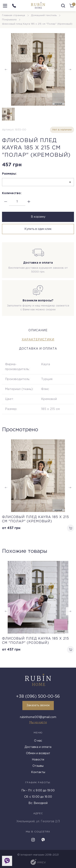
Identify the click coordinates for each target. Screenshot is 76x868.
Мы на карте (38, 722)
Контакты (38, 772)
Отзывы (38, 766)
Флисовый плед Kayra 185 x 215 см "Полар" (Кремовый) (35, 519)
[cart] (72, 6)
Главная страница (14, 15)
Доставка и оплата (38, 747)
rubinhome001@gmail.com (38, 717)
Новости (38, 760)
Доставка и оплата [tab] (38, 349)
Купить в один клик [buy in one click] (38, 229)
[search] (63, 6)
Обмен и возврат (38, 753)
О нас (38, 741)
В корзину (38, 217)
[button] (70, 611)
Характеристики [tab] (38, 340)
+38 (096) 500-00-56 (38, 696)
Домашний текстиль (44, 15)
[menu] (5, 6)
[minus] (6, 202)
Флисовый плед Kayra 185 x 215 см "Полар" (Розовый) (35, 641)
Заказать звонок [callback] (38, 705)
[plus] (29, 202)
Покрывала (9, 20)
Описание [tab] (38, 330)
